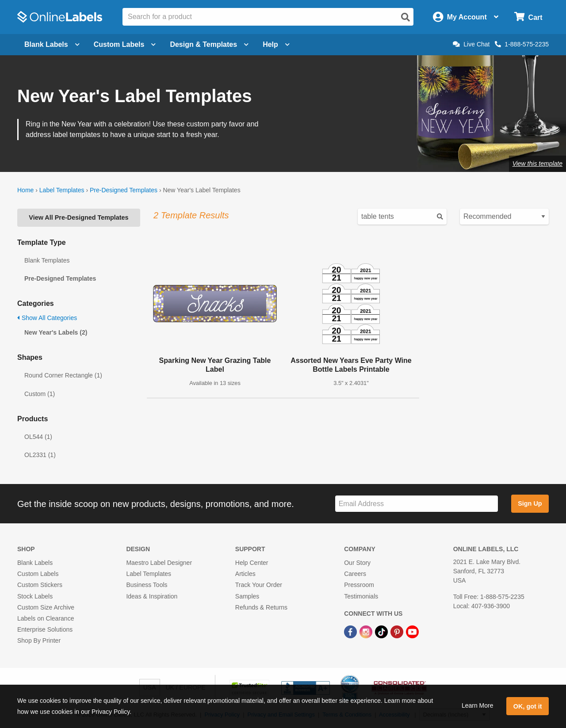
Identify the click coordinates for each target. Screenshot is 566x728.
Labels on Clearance (46, 618)
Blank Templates (47, 260)
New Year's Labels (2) (56, 332)
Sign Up (530, 503)
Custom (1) (40, 394)
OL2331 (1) (40, 455)
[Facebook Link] (351, 631)
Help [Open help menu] (276, 44)
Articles (245, 574)
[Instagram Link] (367, 631)
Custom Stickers (40, 585)
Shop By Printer (39, 640)
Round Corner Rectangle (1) (63, 375)
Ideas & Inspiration (152, 596)
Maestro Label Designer (159, 563)
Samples (247, 596)
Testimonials (361, 596)
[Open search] (405, 17)
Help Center (252, 563)
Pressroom (359, 585)
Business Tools (147, 585)
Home (25, 190)
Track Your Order (259, 585)
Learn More (478, 705)
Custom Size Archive (46, 607)
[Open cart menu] (528, 17)
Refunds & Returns (261, 607)
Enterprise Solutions (45, 629)
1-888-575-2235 (522, 44)
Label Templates (62, 190)
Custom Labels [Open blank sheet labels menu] (125, 44)
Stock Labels (35, 596)
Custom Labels (38, 574)
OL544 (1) (38, 437)
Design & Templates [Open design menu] (209, 44)
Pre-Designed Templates (124, 190)
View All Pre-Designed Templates (78, 217)
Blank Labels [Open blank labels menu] (52, 44)
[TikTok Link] (382, 631)
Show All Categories (47, 318)
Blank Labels (35, 563)
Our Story (357, 563)
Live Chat (471, 44)
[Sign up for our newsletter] (417, 504)
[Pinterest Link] (398, 631)
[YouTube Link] (412, 631)
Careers (355, 574)
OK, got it (528, 706)
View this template (537, 164)
